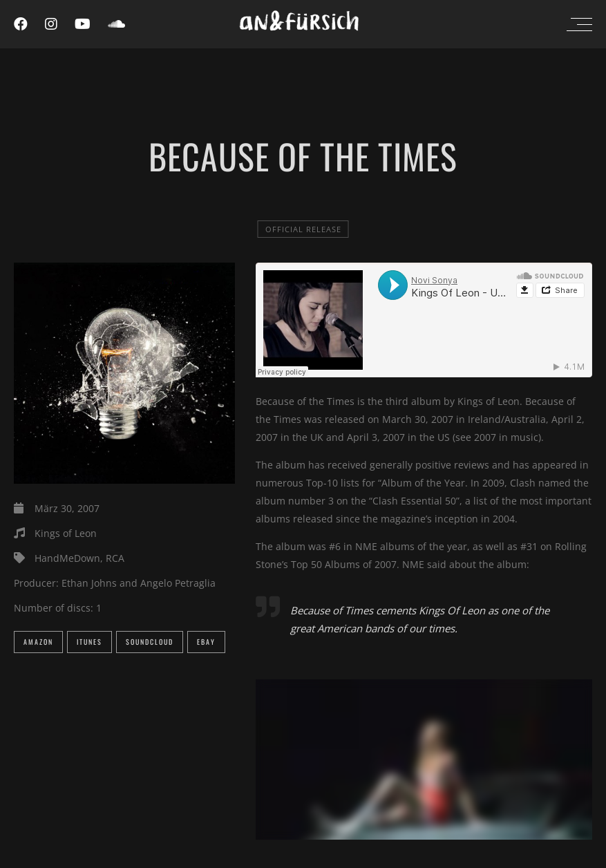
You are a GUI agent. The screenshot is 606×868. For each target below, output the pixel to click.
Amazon (38, 642)
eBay (206, 642)
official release (303, 229)
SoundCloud (150, 642)
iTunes (89, 642)
